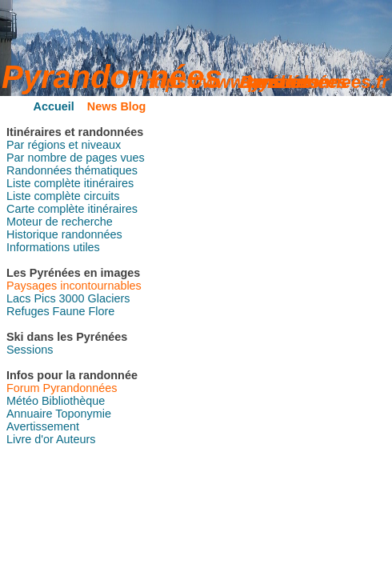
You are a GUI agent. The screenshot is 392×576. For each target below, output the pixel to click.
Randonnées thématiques (72, 170)
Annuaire (30, 414)
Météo (22, 401)
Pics (44, 298)
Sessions (30, 350)
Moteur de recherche (60, 222)
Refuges (28, 311)
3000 (72, 298)
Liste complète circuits (63, 196)
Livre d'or (30, 439)
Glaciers (109, 298)
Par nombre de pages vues (76, 158)
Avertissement (43, 426)
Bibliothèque (73, 401)
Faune (69, 311)
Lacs (18, 298)
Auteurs (76, 439)
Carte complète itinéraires (72, 209)
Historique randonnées (64, 234)
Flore (101, 311)
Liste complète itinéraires (70, 183)
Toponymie (83, 414)
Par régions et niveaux (64, 145)
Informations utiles (53, 247)
